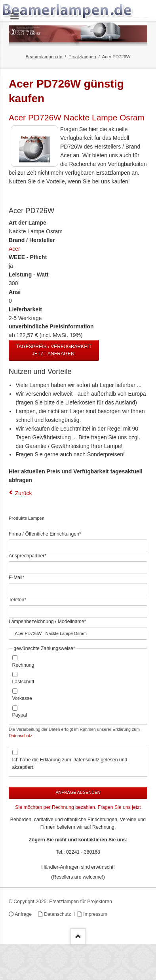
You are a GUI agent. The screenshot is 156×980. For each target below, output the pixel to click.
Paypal (20, 715)
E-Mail (19, 577)
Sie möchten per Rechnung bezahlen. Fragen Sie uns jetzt (78, 807)
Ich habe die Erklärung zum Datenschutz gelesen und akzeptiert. (70, 764)
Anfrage (23, 914)
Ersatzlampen (82, 57)
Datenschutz (21, 736)
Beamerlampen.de (44, 57)
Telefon (19, 599)
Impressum (95, 914)
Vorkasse (22, 698)
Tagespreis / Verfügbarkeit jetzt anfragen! (54, 350)
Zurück (24, 493)
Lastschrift (23, 682)
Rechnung (23, 665)
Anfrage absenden (78, 792)
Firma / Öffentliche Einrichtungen (45, 534)
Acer (14, 249)
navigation (15, 16)
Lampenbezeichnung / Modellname (47, 621)
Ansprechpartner (28, 555)
